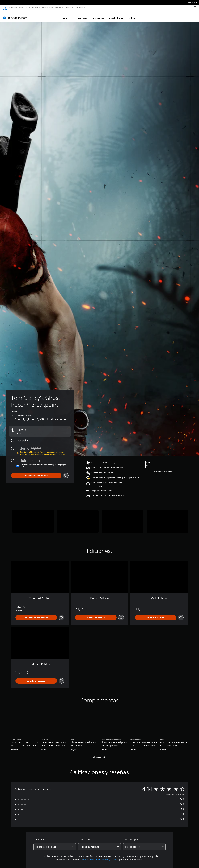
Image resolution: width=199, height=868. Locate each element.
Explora (131, 16)
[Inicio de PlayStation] (5, 8)
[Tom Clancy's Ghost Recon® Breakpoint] (33, 519)
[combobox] (55, 844)
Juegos (12, 8)
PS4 (27, 8)
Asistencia (79, 8)
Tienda (68, 8)
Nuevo (67, 16)
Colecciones (81, 16)
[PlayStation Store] (16, 15)
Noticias (58, 8)
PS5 (20, 8)
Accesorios (46, 8)
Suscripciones (116, 16)
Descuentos (98, 16)
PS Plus (35, 8)
